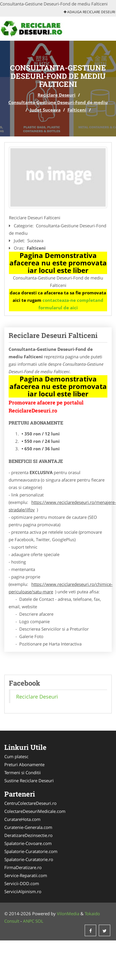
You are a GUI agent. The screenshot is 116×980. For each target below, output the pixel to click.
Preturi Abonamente (24, 764)
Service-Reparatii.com (26, 875)
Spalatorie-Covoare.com (28, 843)
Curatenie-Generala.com (28, 827)
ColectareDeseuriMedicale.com (35, 811)
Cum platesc (16, 756)
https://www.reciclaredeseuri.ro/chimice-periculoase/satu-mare (61, 588)
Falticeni (77, 110)
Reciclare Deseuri (57, 95)
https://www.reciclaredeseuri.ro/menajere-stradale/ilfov (62, 506)
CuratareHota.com (22, 819)
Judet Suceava (45, 110)
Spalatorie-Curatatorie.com (31, 851)
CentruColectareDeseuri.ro (30, 803)
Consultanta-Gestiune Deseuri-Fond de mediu (58, 102)
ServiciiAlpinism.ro (23, 891)
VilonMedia (68, 914)
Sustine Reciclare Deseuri (29, 781)
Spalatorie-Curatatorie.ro (29, 859)
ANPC (29, 921)
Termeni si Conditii (23, 772)
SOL (39, 921)
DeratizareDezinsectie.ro (28, 835)
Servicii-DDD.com (22, 883)
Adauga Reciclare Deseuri (89, 12)
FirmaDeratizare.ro (23, 867)
